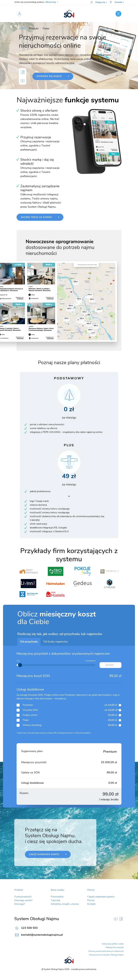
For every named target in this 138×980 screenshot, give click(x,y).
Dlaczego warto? (23, 900)
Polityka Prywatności (115, 948)
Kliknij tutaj (52, 2)
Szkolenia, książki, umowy (65, 904)
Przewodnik (57, 897)
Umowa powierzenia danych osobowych (106, 951)
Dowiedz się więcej (50, 76)
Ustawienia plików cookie (113, 944)
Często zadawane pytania (101, 897)
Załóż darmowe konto (45, 854)
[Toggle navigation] (118, 14)
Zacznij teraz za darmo (37, 217)
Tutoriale (55, 900)
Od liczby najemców (56, 642)
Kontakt (91, 904)
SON (22, 29)
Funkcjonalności (23, 897)
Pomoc (91, 900)
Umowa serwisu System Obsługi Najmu (106, 955)
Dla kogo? (20, 904)
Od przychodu (29, 642)
